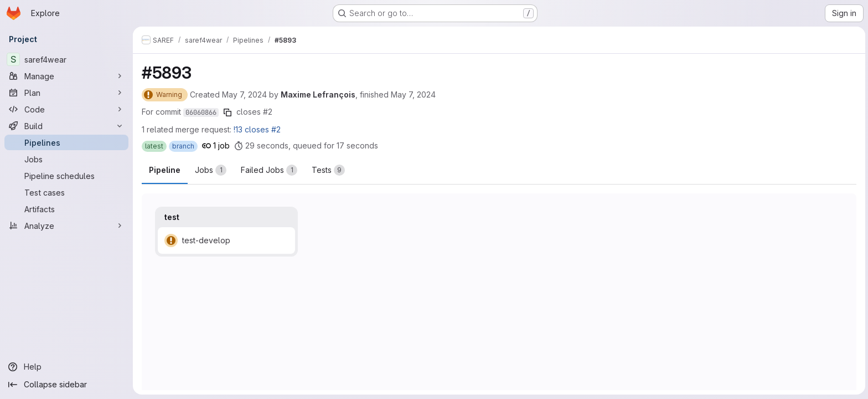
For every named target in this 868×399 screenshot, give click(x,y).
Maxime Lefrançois (318, 94)
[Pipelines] (66, 142)
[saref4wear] (66, 59)
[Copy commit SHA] (228, 112)
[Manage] (66, 76)
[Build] (66, 126)
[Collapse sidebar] (66, 385)
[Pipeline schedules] (66, 176)
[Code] (66, 109)
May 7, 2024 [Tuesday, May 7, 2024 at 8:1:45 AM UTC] (413, 94)
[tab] (211, 170)
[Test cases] (66, 192)
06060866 (201, 112)
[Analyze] (66, 226)
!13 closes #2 (257, 129)
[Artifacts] (66, 209)
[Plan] (66, 93)
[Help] (66, 367)
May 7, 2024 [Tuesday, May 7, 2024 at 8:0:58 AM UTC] (244, 94)
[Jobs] (66, 159)
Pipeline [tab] (165, 170)
